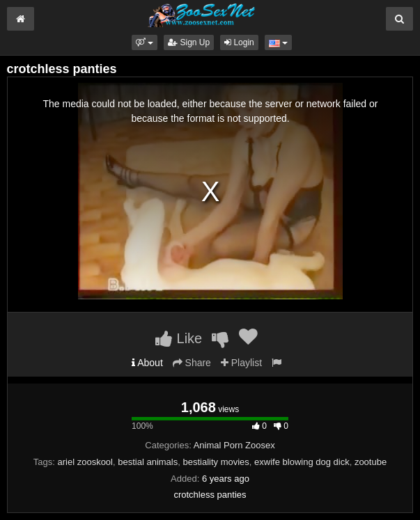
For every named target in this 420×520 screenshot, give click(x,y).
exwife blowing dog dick (302, 462)
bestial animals (148, 462)
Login (239, 42)
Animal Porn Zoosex (234, 445)
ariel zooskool (86, 462)
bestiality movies (216, 462)
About (147, 363)
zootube (371, 462)
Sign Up (189, 42)
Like (179, 338)
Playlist (241, 363)
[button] (145, 42)
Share (192, 363)
